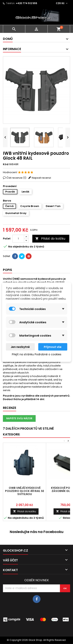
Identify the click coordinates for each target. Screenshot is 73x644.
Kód (6, 164)
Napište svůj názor (19, 418)
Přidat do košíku (50, 239)
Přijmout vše (53, 347)
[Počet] (18, 239)
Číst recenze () (16, 178)
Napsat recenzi (41, 178)
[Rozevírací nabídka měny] (62, 3)
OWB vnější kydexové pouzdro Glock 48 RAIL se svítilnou (25, 491)
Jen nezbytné (20, 347)
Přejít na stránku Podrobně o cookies (37, 354)
